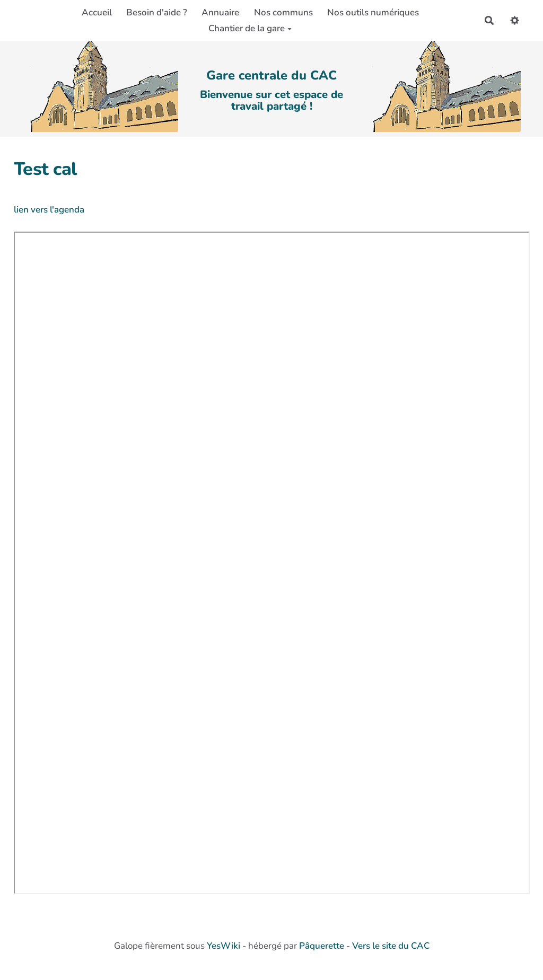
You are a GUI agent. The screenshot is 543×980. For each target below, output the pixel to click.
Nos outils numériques (373, 12)
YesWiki (224, 946)
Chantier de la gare (250, 28)
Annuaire (220, 12)
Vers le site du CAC (391, 946)
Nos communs (283, 12)
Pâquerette (322, 946)
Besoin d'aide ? (157, 12)
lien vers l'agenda (49, 210)
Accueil (97, 12)
